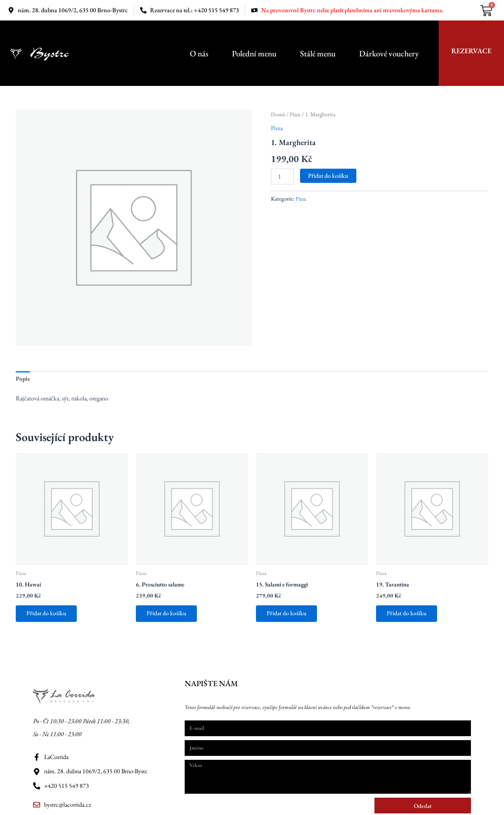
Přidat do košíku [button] (48, 615)
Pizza (296, 114)
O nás (199, 53)
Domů (278, 114)
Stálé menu (318, 53)
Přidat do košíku (328, 175)
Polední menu (254, 53)
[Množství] (282, 176)
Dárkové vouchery (389, 53)
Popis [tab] (23, 379)
